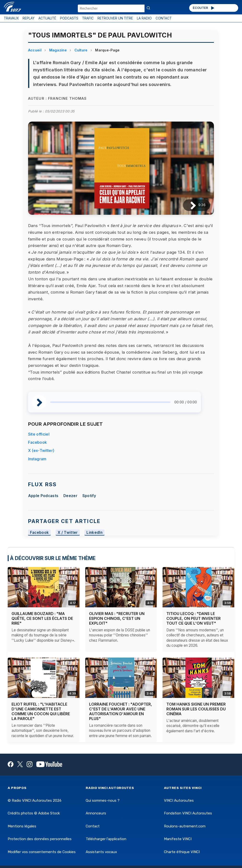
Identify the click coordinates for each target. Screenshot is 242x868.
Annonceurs (96, 813)
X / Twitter (68, 532)
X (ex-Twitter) (41, 450)
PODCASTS (69, 18)
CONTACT (164, 18)
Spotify (89, 496)
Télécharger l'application (106, 839)
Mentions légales (22, 826)
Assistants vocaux (101, 852)
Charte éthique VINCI (182, 852)
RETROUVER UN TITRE (115, 18)
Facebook (38, 442)
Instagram (37, 459)
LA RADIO (144, 18)
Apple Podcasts (43, 496)
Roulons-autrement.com (185, 826)
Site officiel (39, 434)
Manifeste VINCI (178, 839)
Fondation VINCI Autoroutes (188, 813)
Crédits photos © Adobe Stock (34, 813)
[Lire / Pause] (189, 205)
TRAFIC (88, 18)
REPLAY (29, 18)
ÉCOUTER (204, 8)
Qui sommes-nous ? (103, 800)
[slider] (110, 402)
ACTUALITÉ (47, 18)
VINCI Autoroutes (179, 800)
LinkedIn (94, 532)
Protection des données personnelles (40, 839)
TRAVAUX (11, 18)
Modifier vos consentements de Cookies (42, 852)
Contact (93, 826)
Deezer (70, 496)
